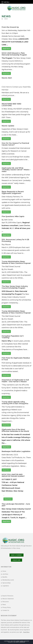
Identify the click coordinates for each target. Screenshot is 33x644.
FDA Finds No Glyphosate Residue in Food (16, 359)
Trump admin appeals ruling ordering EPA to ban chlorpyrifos (15, 403)
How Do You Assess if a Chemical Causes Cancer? (15, 144)
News (6, 19)
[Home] (2, 19)
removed (9, 157)
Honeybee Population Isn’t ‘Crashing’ (13, 337)
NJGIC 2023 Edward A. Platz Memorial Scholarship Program (14, 54)
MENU (7, 2)
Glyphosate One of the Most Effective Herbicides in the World (15, 430)
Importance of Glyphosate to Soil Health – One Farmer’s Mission (15, 381)
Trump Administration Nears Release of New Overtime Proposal (16, 262)
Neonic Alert (7, 78)
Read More (6, 49)
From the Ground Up (10, 27)
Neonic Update (8, 126)
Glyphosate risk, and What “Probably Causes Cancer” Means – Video (16, 170)
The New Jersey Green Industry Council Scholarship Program (15, 287)
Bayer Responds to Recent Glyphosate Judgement (13, 192)
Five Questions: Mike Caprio (13, 216)
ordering (10, 412)
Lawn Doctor (24, 225)
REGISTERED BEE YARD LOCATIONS (11, 105)
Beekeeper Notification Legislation (16, 451)
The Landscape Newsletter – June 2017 (16, 505)
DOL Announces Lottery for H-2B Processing (15, 240)
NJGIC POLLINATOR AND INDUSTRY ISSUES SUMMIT (13, 475)
